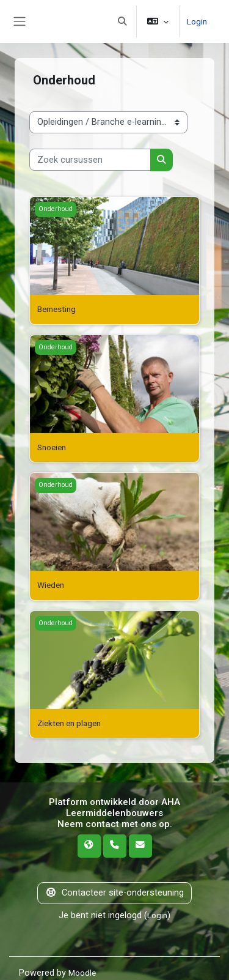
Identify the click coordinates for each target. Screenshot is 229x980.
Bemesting (59, 309)
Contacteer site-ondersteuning (114, 893)
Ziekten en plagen (73, 723)
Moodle (83, 973)
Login (196, 21)
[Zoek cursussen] (90, 160)
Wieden (52, 585)
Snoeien (53, 447)
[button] (121, 21)
